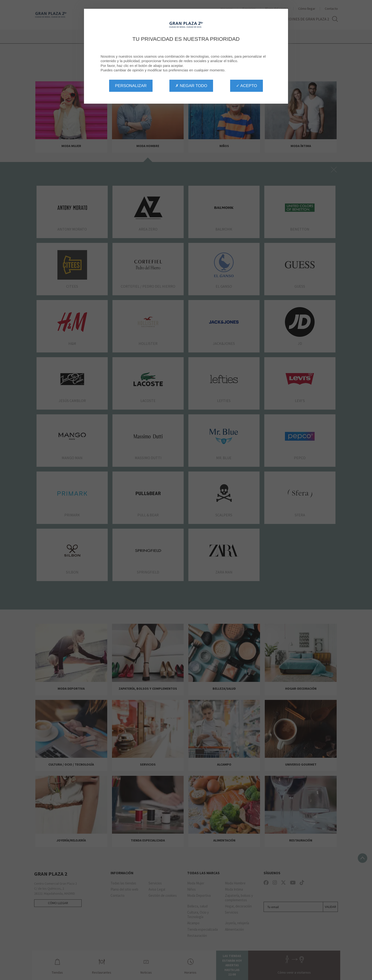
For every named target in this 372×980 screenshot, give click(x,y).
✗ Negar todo (191, 86)
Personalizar (131, 86)
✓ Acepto (246, 86)
